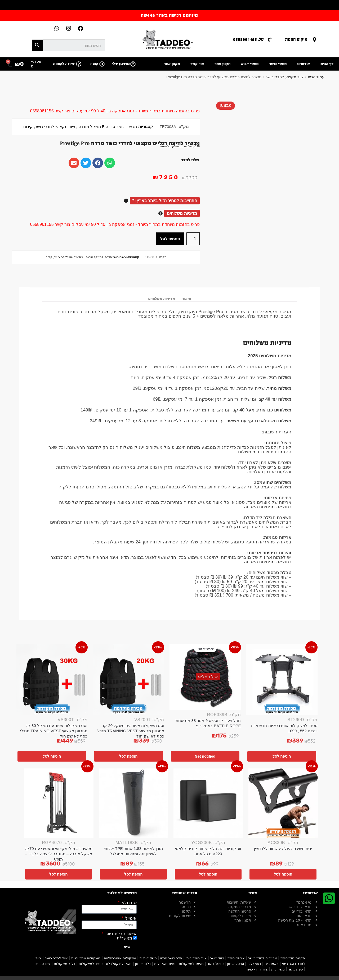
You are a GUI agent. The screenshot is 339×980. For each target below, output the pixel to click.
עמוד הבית (316, 77)
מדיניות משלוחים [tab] (161, 299)
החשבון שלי (121, 64)
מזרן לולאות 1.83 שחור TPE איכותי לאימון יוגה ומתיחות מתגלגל (133, 851)
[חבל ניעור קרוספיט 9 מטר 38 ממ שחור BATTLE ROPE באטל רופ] (205, 677)
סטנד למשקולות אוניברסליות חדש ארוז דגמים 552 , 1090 (284, 728)
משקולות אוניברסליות (120, 958)
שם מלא (128, 903)
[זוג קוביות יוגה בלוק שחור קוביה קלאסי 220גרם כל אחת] (208, 803)
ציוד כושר (217, 958)
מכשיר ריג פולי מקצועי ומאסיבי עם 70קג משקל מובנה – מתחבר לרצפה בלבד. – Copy (59, 854)
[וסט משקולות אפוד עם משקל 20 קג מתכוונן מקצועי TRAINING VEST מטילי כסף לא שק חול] (129, 680)
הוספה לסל (170, 239)
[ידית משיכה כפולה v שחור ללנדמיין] (283, 803)
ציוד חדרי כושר (257, 969)
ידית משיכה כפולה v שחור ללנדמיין (283, 848)
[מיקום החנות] (315, 40)
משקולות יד (148, 958)
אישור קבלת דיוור (121, 934)
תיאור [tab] (187, 299)
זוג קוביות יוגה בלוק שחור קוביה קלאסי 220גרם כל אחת (208, 851)
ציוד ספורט (43, 964)
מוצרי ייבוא (250, 64)
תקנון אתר (222, 64)
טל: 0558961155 (248, 39)
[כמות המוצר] (193, 239)
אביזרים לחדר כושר (262, 958)
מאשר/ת (124, 938)
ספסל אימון (235, 964)
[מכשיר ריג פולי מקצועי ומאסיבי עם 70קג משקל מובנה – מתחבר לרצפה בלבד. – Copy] (59, 803)
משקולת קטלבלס (119, 964)
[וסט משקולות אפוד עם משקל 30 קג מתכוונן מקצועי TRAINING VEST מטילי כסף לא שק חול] (52, 680)
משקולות (278, 969)
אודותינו (304, 64)
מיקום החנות (296, 39)
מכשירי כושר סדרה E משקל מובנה (108, 127)
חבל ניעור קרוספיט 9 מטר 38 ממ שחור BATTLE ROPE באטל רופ (208, 723)
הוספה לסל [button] (282, 756)
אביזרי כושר (236, 958)
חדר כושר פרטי (171, 958)
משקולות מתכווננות (86, 958)
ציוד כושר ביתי (196, 958)
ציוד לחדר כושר (56, 958)
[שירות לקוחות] (79, 64)
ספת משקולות (165, 964)
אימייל (130, 918)
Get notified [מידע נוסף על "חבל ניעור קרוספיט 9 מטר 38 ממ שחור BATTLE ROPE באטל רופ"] (205, 756)
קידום (28, 127)
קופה (94, 64)
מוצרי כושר (278, 64)
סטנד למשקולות (91, 964)
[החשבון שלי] (133, 64)
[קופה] (102, 64)
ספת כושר (296, 969)
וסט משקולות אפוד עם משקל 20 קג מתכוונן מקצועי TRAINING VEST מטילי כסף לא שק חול (130, 731)
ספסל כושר (215, 964)
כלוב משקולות (64, 964)
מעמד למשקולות (191, 964)
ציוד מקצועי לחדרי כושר (285, 77)
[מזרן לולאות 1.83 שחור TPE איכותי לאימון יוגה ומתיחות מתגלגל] (134, 803)
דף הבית (327, 64)
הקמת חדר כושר (293, 958)
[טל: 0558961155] (270, 40)
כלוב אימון (143, 964)
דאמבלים (254, 964)
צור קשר (197, 64)
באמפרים (272, 964)
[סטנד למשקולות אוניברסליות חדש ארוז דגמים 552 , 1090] (282, 680)
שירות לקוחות (64, 64)
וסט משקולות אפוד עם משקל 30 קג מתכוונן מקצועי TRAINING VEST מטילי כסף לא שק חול (54, 731)
